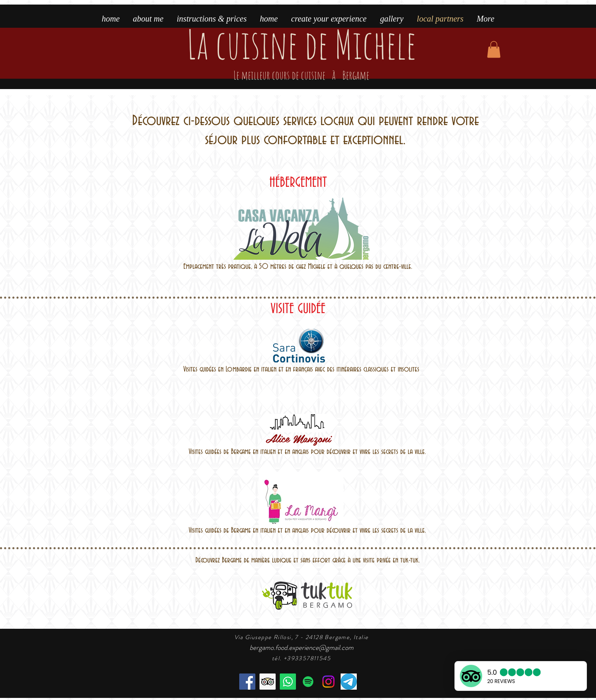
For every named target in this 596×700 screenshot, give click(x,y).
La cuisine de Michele (301, 54)
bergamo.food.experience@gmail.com (302, 647)
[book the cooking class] (288, 682)
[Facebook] (247, 682)
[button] (494, 49)
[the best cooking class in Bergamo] (268, 682)
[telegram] (349, 682)
